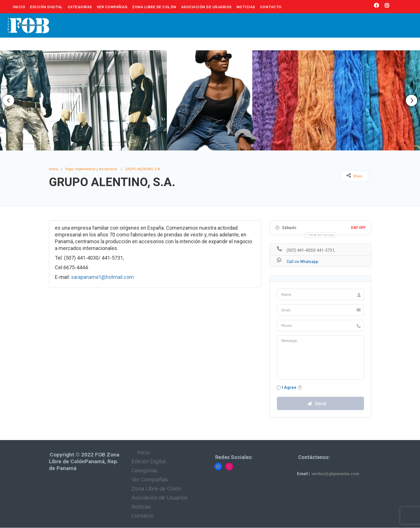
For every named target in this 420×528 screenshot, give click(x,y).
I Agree (289, 387)
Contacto (271, 7)
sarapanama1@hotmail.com (102, 277)
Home (54, 169)
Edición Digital (46, 7)
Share (354, 175)
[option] (210, 100)
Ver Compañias (112, 7)
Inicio (19, 7)
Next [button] (412, 100)
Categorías (80, 7)
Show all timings (322, 235)
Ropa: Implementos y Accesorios (91, 169)
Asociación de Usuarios (206, 7)
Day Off (358, 228)
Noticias (246, 7)
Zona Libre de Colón (154, 7)
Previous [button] (8, 100)
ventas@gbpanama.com (335, 474)
